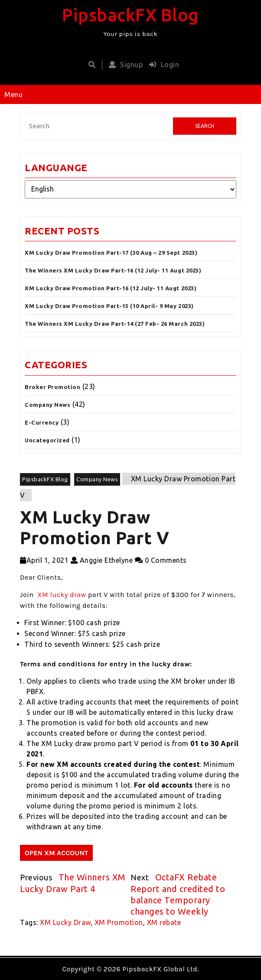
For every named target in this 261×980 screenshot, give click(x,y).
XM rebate (164, 922)
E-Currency (42, 422)
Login (162, 65)
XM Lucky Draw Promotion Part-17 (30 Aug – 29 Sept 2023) (111, 253)
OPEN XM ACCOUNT (56, 853)
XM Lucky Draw (65, 922)
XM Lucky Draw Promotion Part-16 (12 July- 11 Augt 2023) (111, 288)
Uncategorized (47, 440)
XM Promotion (119, 922)
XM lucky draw (62, 595)
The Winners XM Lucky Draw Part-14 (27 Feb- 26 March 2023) (115, 324)
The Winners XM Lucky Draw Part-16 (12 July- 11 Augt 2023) (113, 270)
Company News (47, 405)
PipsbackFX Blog (130, 15)
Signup (124, 65)
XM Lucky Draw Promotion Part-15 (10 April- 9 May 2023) (109, 306)
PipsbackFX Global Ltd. (160, 969)
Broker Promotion (52, 387)
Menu (13, 94)
